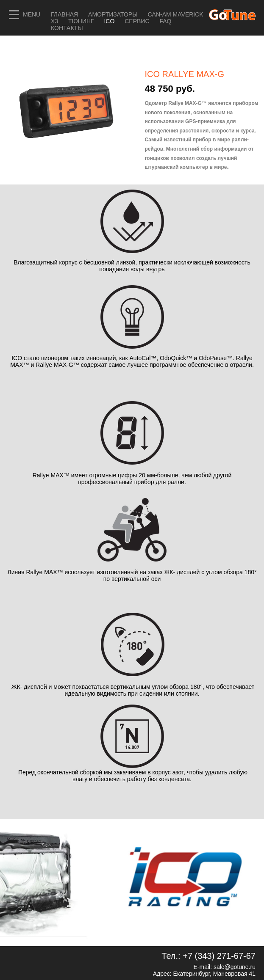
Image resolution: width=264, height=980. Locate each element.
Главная (64, 14)
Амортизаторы (113, 14)
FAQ (165, 21)
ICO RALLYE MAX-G (185, 74)
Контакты (67, 28)
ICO (110, 21)
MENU (32, 14)
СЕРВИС (138, 21)
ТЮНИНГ (82, 21)
